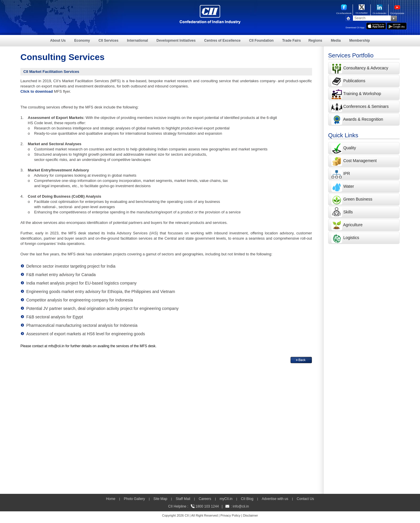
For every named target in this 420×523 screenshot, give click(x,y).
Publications (354, 81)
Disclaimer (250, 515)
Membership (359, 41)
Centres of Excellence (222, 41)
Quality (350, 148)
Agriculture (353, 225)
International (137, 41)
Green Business (358, 199)
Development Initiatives (176, 41)
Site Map (160, 499)
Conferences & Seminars (366, 106)
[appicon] (376, 25)
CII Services (108, 41)
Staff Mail (183, 499)
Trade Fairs (291, 41)
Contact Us (305, 499)
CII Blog (247, 499)
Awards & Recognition (363, 119)
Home (111, 499)
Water (349, 186)
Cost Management (360, 161)
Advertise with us (275, 499)
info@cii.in (241, 506)
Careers (205, 499)
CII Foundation (261, 41)
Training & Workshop (362, 94)
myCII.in (226, 499)
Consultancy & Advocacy (365, 68)
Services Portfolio (351, 55)
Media (336, 41)
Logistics (351, 238)
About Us (58, 41)
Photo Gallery (134, 499)
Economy (82, 41)
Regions (315, 41)
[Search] (372, 18)
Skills (348, 212)
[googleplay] (397, 25)
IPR (347, 173)
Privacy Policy (230, 515)
